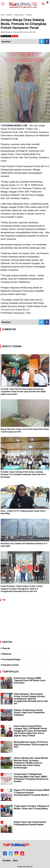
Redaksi (7, 861)
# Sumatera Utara (10, 665)
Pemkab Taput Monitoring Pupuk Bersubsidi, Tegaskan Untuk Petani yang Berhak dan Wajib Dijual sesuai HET (23, 392)
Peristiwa (29, 15)
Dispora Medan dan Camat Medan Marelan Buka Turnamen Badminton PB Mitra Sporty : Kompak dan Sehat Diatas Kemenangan (31, 763)
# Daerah (5, 648)
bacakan (6, 36)
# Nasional (6, 654)
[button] (47, 1)
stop (15, 36)
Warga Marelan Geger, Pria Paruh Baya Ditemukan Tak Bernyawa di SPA (31, 744)
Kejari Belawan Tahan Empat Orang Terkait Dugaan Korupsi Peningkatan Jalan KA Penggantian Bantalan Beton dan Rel (22, 589)
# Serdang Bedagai (10, 659)
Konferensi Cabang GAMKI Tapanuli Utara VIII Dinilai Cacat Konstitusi (30, 680)
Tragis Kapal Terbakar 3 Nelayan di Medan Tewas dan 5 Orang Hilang (31, 807)
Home (3, 15)
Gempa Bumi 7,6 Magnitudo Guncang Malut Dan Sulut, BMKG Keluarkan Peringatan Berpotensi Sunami (31, 778)
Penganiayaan (19, 15)
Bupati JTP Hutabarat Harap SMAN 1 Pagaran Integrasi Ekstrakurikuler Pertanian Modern (31, 792)
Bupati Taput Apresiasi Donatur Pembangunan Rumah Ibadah (30, 823)
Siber (15, 861)
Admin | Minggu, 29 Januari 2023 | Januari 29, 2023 (18, 32)
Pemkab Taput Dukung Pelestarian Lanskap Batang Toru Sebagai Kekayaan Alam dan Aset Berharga (23, 474)
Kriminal (9, 15)
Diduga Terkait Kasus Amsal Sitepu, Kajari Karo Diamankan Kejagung (29, 712)
